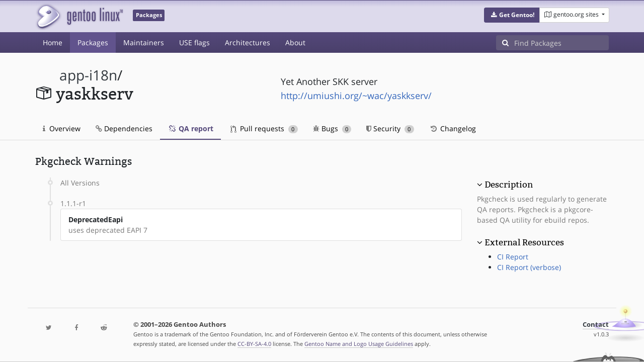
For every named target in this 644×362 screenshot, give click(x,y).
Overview (62, 128)
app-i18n (88, 75)
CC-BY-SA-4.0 (254, 344)
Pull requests (264, 128)
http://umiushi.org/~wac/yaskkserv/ (356, 96)
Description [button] (509, 185)
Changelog (453, 128)
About (295, 42)
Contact (596, 325)
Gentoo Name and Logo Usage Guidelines (359, 344)
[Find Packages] (561, 43)
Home (53, 42)
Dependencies (124, 128)
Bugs (332, 128)
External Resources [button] (524, 242)
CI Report (513, 257)
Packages (93, 42)
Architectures (248, 42)
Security (390, 128)
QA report (190, 128)
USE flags (194, 42)
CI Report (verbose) (529, 267)
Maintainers (144, 42)
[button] (512, 15)
